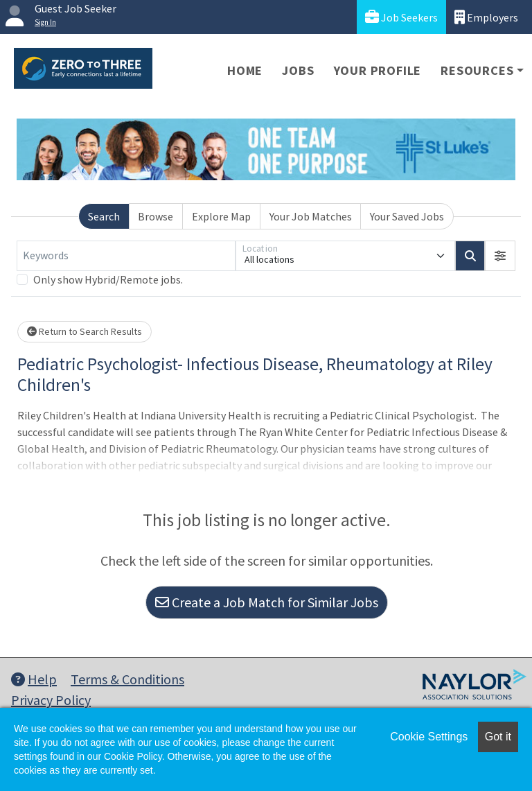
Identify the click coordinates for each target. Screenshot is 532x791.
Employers (486, 17)
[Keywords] (126, 256)
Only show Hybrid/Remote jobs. (108, 279)
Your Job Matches (311, 216)
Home (245, 70)
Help (34, 679)
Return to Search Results (85, 331)
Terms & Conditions (127, 679)
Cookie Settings (429, 737)
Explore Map (221, 216)
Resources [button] (477, 70)
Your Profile (378, 70)
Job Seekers (401, 17)
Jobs (298, 70)
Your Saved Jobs (407, 216)
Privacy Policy (51, 700)
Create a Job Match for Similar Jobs (267, 602)
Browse (156, 216)
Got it (498, 737)
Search (104, 216)
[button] (500, 256)
